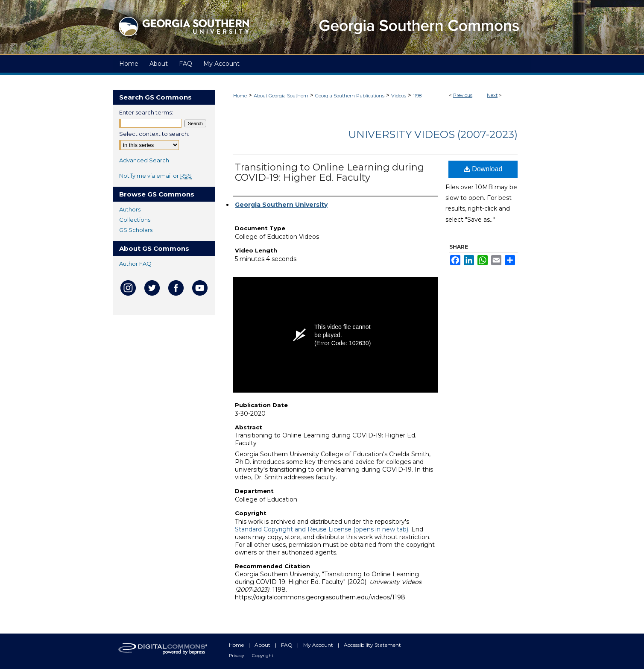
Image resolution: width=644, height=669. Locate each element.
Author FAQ (135, 264)
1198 (417, 96)
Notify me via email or (155, 176)
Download (483, 169)
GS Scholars (136, 230)
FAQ (287, 645)
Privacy (237, 656)
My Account (319, 645)
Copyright (263, 656)
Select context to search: (154, 134)
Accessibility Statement (372, 645)
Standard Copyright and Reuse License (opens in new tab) (322, 529)
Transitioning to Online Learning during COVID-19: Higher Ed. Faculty (329, 172)
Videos (399, 96)
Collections (135, 220)
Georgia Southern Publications (350, 96)
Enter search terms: (146, 112)
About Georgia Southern (281, 96)
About (263, 645)
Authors (130, 209)
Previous (463, 95)
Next (492, 95)
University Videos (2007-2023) (433, 134)
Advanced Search (144, 160)
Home (240, 96)
